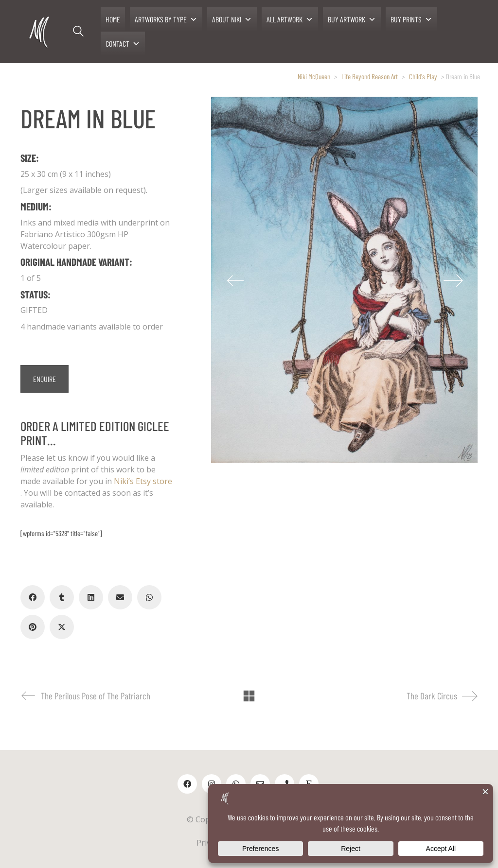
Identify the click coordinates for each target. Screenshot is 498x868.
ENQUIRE (44, 379)
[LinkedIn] (91, 597)
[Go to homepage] (40, 32)
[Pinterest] (33, 627)
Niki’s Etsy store (143, 481)
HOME (113, 19)
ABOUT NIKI (232, 19)
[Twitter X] (62, 627)
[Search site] (78, 33)
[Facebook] (33, 597)
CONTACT (123, 44)
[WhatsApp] (149, 597)
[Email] (120, 597)
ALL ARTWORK (290, 19)
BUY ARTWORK (352, 19)
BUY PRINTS (411, 19)
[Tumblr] (62, 597)
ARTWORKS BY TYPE (166, 19)
